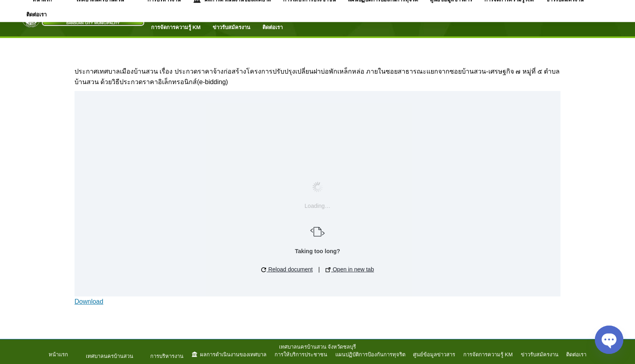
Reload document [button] (287, 269)
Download (89, 302)
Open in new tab (350, 269)
